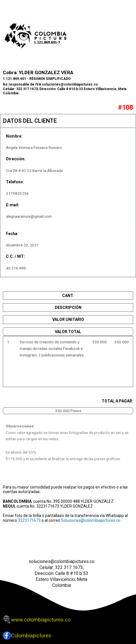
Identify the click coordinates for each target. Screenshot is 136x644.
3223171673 (29, 520)
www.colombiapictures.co (41, 616)
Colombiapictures (31, 632)
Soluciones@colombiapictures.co (91, 520)
